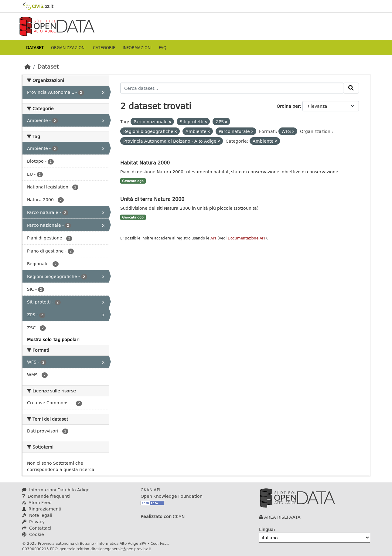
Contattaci (37, 528)
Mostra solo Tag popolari (53, 339)
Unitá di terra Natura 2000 (152, 199)
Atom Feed (37, 502)
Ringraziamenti (42, 509)
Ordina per (288, 106)
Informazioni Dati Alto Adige (56, 490)
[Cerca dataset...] (232, 88)
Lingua (266, 529)
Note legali (37, 515)
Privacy (33, 522)
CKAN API (150, 490)
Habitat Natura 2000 (145, 163)
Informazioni (137, 47)
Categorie (104, 47)
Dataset (35, 47)
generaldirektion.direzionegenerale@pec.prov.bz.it (105, 549)
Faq (163, 47)
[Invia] (351, 88)
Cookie (33, 534)
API (213, 238)
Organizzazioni (68, 47)
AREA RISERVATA (282, 517)
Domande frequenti (46, 496)
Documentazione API (247, 238)
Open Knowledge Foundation (172, 496)
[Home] (28, 66)
